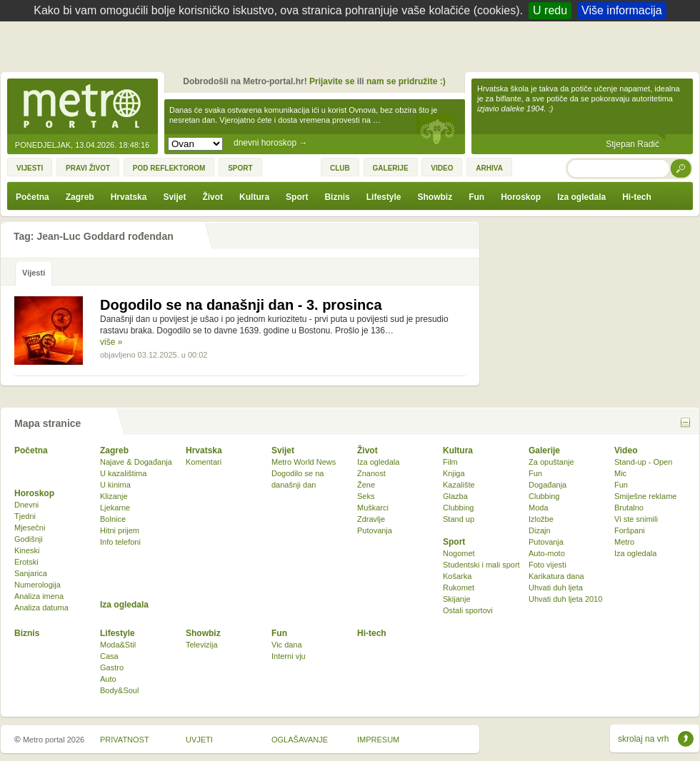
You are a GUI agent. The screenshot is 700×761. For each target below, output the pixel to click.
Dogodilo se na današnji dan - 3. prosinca (241, 305)
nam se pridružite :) (406, 81)
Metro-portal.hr (82, 107)
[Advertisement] (354, 50)
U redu (550, 10)
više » (111, 342)
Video (626, 450)
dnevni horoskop (270, 143)
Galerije (544, 450)
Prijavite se (332, 81)
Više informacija (622, 10)
